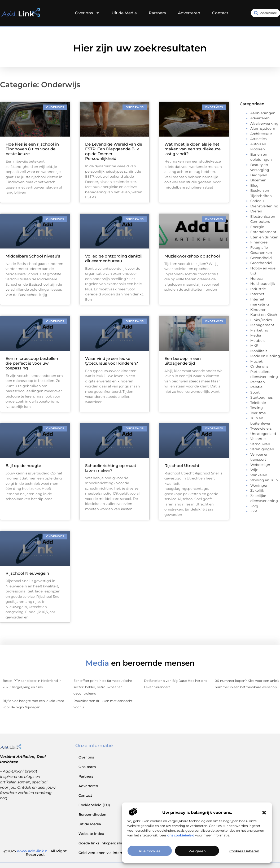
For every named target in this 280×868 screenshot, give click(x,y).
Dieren (256, 211)
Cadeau (257, 201)
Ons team (87, 767)
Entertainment (263, 232)
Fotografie (259, 247)
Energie (257, 227)
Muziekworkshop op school (192, 256)
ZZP (254, 511)
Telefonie (258, 403)
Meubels (258, 341)
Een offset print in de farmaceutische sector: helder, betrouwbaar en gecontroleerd (103, 687)
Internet (257, 294)
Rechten (258, 382)
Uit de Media (124, 13)
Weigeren (197, 858)
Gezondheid (261, 258)
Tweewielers (261, 428)
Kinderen (258, 309)
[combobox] (265, 13)
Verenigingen (262, 449)
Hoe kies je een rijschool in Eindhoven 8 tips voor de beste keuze (32, 149)
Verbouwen (260, 444)
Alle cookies (150, 858)
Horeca (257, 278)
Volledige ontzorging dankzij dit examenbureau (114, 258)
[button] (264, 820)
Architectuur (261, 134)
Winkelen (259, 475)
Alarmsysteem (263, 128)
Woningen (259, 485)
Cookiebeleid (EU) (94, 805)
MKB (254, 346)
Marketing (259, 330)
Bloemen (258, 180)
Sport (255, 392)
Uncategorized (263, 434)
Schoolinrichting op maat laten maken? (111, 468)
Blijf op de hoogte (23, 466)
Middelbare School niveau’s (33, 256)
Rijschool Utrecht (182, 466)
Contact (220, 13)
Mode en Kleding (265, 356)
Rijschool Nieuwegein (27, 573)
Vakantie (258, 439)
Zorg (254, 506)
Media (256, 335)
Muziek (257, 361)
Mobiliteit (259, 351)
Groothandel (261, 263)
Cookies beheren (244, 858)
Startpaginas (261, 397)
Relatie (256, 387)
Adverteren (189, 13)
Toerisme (258, 413)
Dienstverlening (264, 206)
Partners (157, 13)
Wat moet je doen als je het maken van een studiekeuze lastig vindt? (192, 149)
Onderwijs (259, 366)
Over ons (87, 13)
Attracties (258, 139)
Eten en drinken (264, 237)
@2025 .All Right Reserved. (35, 853)
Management (262, 325)
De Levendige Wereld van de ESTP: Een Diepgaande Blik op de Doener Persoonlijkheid (114, 151)
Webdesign (260, 465)
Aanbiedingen (263, 113)
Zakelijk (257, 490)
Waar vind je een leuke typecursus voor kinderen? (112, 361)
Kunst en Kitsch (264, 315)
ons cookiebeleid (181, 842)
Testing (257, 408)
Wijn (254, 470)
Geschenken (261, 252)
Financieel (259, 242)
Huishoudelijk (263, 283)
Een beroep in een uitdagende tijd (183, 361)
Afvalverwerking (264, 123)
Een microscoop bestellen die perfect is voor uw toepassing (32, 363)
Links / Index (261, 320)
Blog (254, 185)
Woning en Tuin (264, 480)
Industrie (258, 289)
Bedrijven (259, 175)
